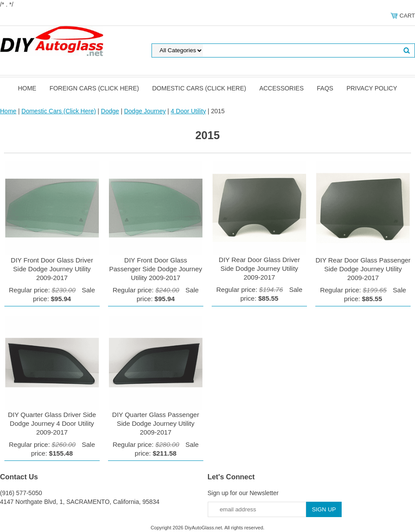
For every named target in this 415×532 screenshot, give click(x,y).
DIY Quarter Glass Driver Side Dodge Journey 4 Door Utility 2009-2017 (52, 423)
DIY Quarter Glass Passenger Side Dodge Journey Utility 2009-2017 (155, 423)
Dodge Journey (145, 111)
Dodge (110, 111)
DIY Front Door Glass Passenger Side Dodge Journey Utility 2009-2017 (155, 269)
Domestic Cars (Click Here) (199, 88)
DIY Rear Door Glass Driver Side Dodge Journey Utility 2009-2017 (259, 268)
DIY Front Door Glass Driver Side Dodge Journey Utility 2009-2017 (52, 269)
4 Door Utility (188, 111)
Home (27, 88)
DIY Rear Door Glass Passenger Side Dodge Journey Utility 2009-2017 (363, 269)
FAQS (325, 88)
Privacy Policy (372, 88)
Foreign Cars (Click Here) (94, 88)
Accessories (281, 88)
